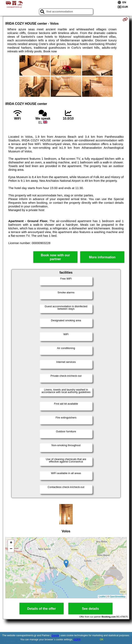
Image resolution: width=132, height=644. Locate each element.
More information (102, 257)
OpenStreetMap (118, 597)
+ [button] (11, 543)
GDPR (77, 640)
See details (90, 609)
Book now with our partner (55, 257)
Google (55, 635)
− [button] (11, 549)
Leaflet (102, 597)
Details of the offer (42, 609)
